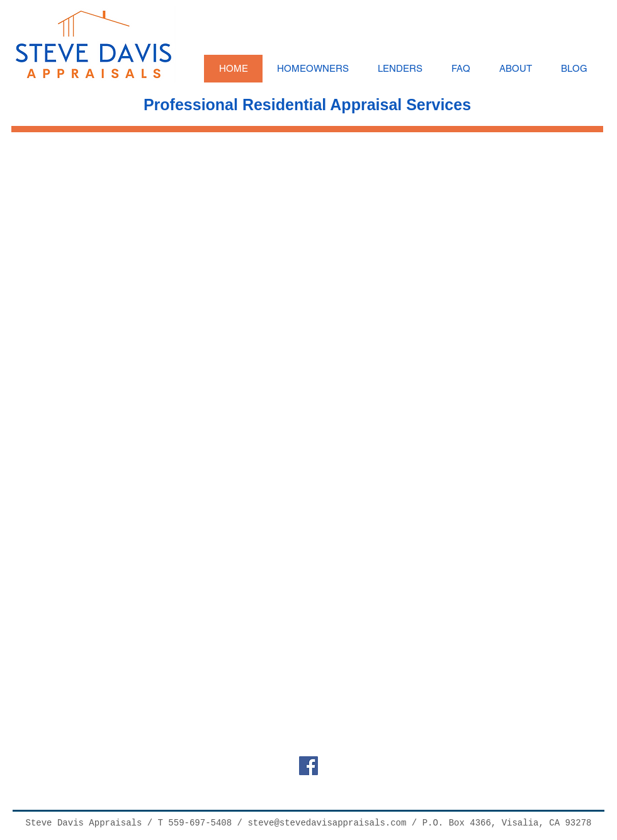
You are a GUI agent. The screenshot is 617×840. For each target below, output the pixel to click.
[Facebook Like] (312, 787)
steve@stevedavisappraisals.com (327, 823)
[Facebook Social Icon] (308, 766)
